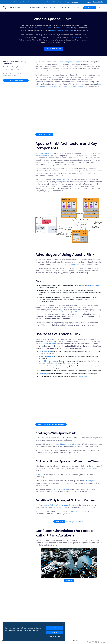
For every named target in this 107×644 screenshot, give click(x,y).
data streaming (49, 77)
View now (69, 581)
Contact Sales (98, 2)
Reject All (54, 632)
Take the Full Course (44, 135)
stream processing (43, 28)
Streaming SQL (67, 312)
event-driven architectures (62, 30)
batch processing (63, 28)
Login (89, 2)
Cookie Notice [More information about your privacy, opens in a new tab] (34, 630)
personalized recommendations (55, 86)
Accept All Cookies (54, 628)
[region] (34, 632)
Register (75, 2)
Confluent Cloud (74, 511)
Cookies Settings (54, 637)
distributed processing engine (71, 62)
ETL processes (83, 376)
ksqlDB (38, 475)
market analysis (78, 86)
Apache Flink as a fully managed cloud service (61, 505)
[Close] (63, 624)
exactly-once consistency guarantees (70, 264)
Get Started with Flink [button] (16, 80)
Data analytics (44, 374)
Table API (79, 312)
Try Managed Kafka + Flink (75, 522)
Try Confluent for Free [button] (54, 49)
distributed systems (65, 444)
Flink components (65, 179)
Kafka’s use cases (49, 344)
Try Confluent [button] (90, 8)
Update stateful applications (49, 366)
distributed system (60, 489)
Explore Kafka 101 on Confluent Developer (51, 425)
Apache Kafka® (73, 37)
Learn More (59, 522)
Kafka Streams (45, 153)
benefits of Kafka (91, 468)
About (74, 641)
